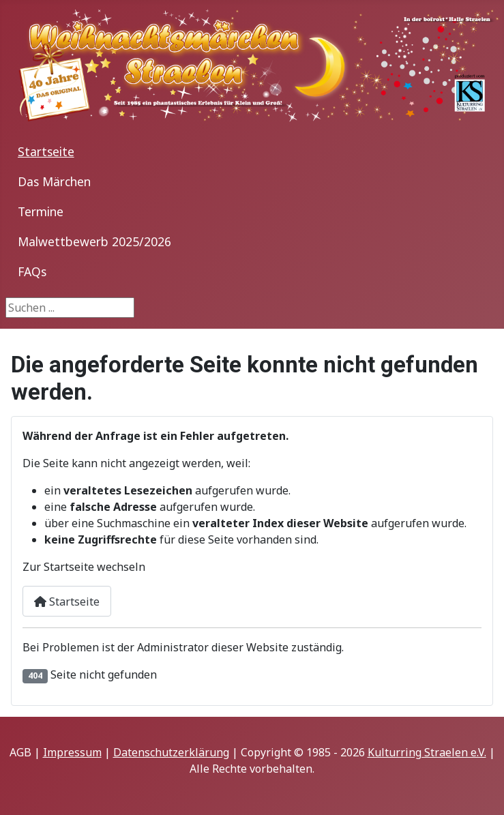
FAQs (32, 271)
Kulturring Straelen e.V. (427, 752)
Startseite (46, 151)
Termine (41, 211)
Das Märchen (54, 181)
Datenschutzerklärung (171, 752)
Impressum (72, 752)
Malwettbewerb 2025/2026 (94, 241)
